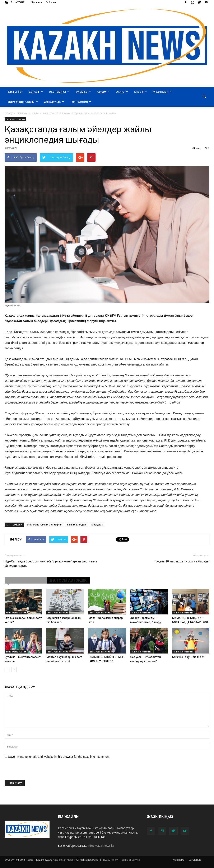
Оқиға (122, 92)
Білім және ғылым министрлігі (45, 525)
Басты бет (15, 92)
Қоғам (103, 92)
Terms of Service (130, 860)
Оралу (9, 113)
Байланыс (51, 2)
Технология (81, 102)
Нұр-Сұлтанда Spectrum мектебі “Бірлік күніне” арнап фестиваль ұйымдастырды (51, 564)
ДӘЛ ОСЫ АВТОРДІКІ (68, 580)
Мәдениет (162, 92)
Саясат (36, 92)
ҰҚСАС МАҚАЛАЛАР (26, 580)
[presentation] (36, 772)
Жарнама (37, 2)
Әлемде (83, 92)
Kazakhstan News (63, 860)
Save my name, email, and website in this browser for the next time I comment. (59, 757)
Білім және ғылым (23, 102)
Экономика (59, 92)
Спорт (140, 92)
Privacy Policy (110, 860)
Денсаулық (54, 102)
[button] (204, 97)
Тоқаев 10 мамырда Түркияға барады (182, 561)
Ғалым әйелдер (76, 525)
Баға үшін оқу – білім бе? (188, 657)
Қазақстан (97, 525)
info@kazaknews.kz (101, 846)
